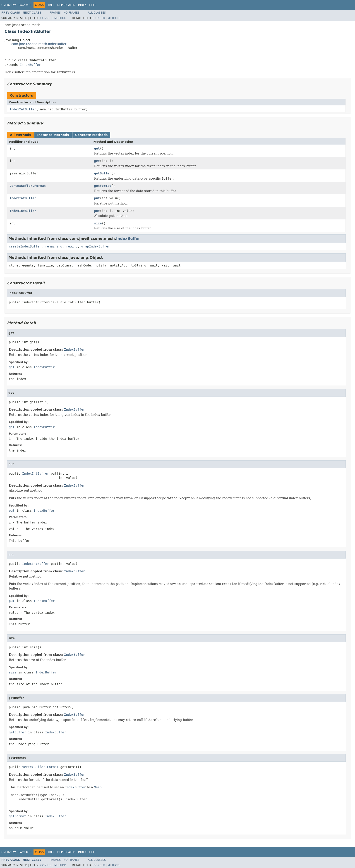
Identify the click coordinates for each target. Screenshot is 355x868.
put (97, 198)
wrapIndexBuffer (96, 246)
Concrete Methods (91, 135)
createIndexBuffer (25, 246)
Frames (55, 13)
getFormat (103, 186)
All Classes (97, 13)
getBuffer (103, 173)
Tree (51, 5)
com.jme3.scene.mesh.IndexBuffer (39, 44)
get (97, 148)
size (98, 223)
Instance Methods (53, 135)
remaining (54, 246)
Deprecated (66, 5)
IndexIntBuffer (23, 109)
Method (60, 18)
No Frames (71, 13)
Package (25, 5)
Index (82, 5)
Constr (46, 18)
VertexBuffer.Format (28, 186)
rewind (72, 246)
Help (93, 5)
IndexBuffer (30, 65)
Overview (9, 5)
